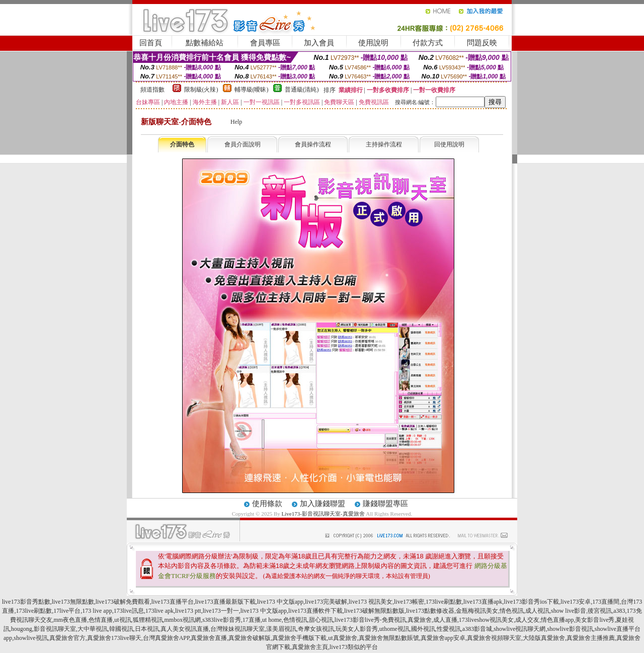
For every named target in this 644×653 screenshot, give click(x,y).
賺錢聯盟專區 (385, 504)
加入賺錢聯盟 (323, 504)
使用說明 (373, 43)
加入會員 (319, 43)
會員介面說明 (243, 144)
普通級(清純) (302, 90)
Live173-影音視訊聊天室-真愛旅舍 (323, 514)
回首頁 (151, 43)
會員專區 (265, 43)
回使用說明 (449, 144)
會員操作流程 (313, 144)
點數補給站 (205, 43)
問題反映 (482, 43)
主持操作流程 (384, 144)
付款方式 (428, 43)
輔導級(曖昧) (252, 90)
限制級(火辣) (201, 90)
